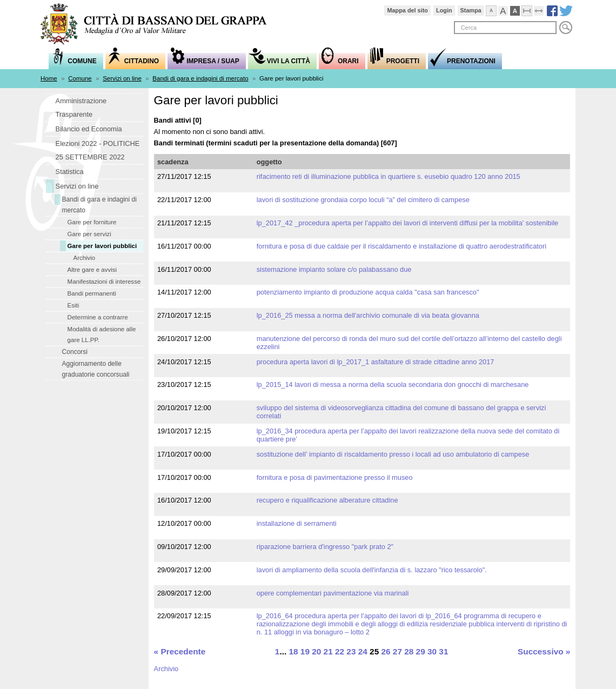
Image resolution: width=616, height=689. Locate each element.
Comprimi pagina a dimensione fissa (532, 9)
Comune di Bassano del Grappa (159, 25)
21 (328, 651)
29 (421, 651)
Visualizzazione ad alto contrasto (520, 9)
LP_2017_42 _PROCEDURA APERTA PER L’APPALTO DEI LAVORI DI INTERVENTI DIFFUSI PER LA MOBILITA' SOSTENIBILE (408, 223)
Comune (80, 78)
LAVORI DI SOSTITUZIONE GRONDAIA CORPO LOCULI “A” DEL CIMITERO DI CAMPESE (363, 200)
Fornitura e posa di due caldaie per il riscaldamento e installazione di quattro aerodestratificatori (401, 246)
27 (397, 651)
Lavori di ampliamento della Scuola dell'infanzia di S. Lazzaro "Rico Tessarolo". (372, 570)
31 (443, 651)
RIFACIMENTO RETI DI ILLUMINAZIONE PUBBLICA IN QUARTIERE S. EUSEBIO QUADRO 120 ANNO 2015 (389, 176)
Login (444, 10)
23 (351, 651)
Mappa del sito (407, 10)
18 (293, 651)
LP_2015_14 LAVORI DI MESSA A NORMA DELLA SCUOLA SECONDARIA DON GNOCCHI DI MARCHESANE (393, 384)
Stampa (471, 10)
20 (316, 651)
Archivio (166, 669)
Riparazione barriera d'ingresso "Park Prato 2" (325, 547)
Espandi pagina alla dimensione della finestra (544, 9)
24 (363, 651)
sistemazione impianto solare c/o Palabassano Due (334, 269)
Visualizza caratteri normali (496, 9)
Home (49, 78)
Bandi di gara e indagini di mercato (200, 78)
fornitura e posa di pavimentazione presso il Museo (335, 477)
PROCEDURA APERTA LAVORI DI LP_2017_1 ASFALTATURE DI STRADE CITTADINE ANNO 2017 (376, 362)
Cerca (566, 28)
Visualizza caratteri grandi (508, 9)
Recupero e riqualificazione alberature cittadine (327, 500)
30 (432, 651)
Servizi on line (122, 78)
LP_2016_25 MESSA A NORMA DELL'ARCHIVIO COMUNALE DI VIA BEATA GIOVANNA (368, 315)
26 (386, 651)
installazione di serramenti (297, 523)
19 (305, 651)
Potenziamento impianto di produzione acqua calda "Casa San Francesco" (368, 292)
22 (340, 651)
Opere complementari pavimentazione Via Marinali (333, 593)
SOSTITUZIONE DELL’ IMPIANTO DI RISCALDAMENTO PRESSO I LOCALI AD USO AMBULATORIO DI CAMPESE (393, 454)
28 (409, 651)
